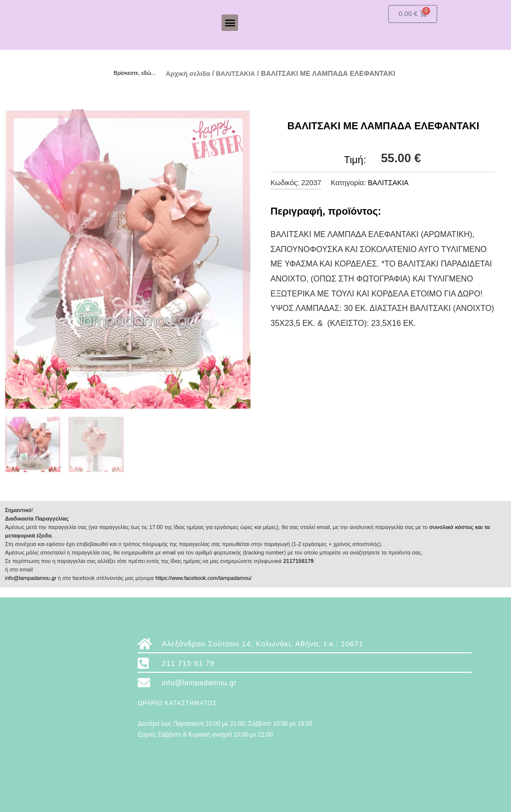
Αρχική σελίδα (190, 73)
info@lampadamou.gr (31, 578)
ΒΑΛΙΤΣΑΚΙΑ (241, 73)
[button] (230, 23)
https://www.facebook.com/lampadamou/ (206, 578)
